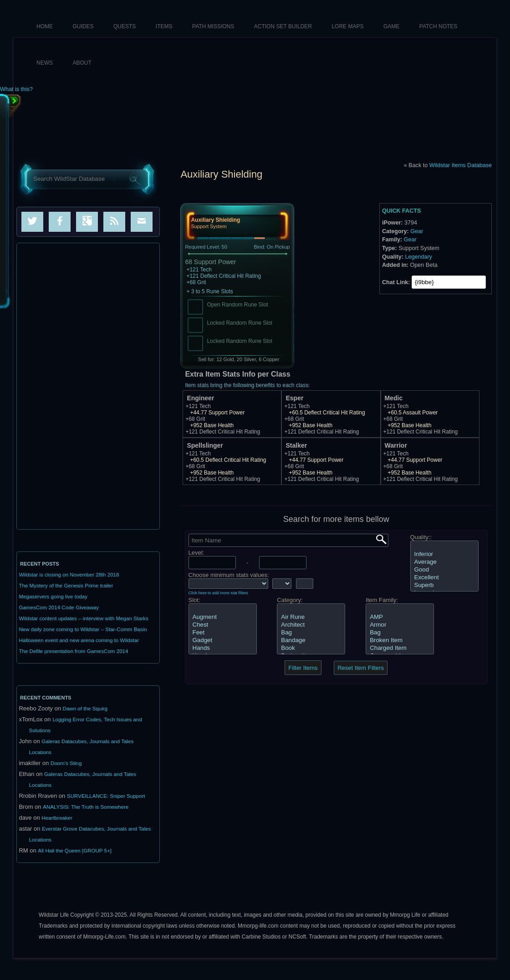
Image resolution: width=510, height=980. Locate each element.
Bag (311, 633)
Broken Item (400, 641)
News (45, 63)
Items (164, 26)
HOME (45, 26)
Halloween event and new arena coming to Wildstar (79, 640)
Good (444, 570)
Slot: (194, 600)
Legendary (418, 257)
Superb (444, 585)
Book (311, 648)
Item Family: (382, 600)
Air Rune (311, 617)
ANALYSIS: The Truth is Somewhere (86, 807)
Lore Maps (347, 26)
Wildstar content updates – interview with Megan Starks (83, 618)
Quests (125, 26)
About (82, 63)
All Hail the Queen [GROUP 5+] (75, 851)
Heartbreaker (57, 818)
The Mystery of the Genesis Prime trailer (66, 586)
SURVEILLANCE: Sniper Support (106, 796)
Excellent (444, 578)
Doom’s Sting (66, 763)
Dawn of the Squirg (85, 709)
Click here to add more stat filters (219, 593)
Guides (83, 26)
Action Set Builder (283, 26)
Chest (223, 625)
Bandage (311, 641)
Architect (311, 625)
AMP (400, 617)
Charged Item (400, 648)
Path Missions (213, 26)
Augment (223, 617)
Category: (290, 600)
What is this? (16, 89)
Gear (417, 231)
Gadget (223, 641)
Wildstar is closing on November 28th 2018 (69, 575)
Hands (223, 648)
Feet (223, 633)
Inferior (444, 554)
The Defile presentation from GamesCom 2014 (73, 651)
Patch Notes (439, 26)
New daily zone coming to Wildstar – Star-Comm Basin (83, 629)
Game (391, 26)
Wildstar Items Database (461, 165)
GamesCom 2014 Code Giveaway (59, 607)
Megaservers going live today (53, 597)
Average (444, 562)
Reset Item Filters (361, 668)
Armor (400, 625)
